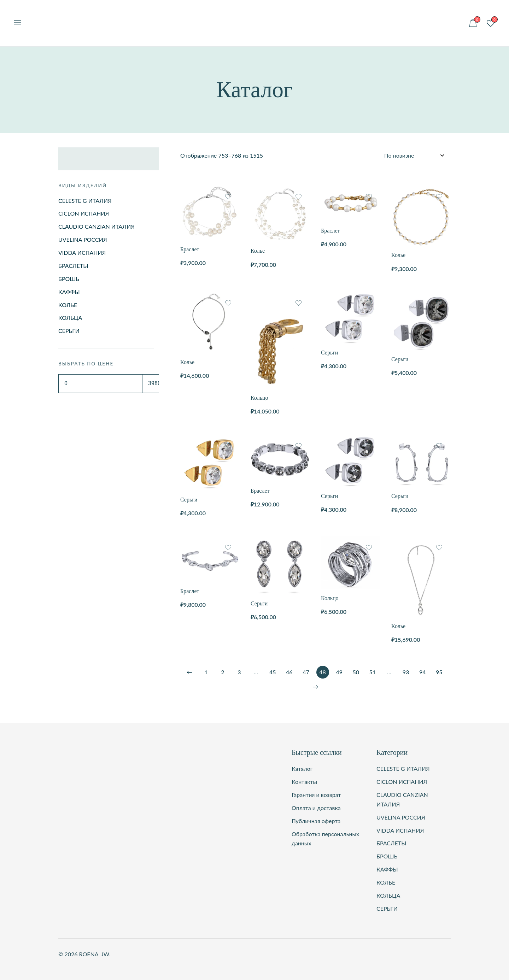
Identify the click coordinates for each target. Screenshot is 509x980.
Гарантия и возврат (316, 795)
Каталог (302, 768)
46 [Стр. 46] (289, 672)
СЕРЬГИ (69, 331)
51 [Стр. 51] (373, 672)
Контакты (304, 782)
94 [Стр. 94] (423, 672)
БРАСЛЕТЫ (73, 266)
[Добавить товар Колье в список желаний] (299, 197)
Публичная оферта (316, 821)
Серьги (329, 353)
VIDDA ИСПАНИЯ (82, 253)
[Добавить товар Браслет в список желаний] (228, 197)
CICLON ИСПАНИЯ (84, 213)
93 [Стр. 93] (406, 672)
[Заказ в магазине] (414, 156)
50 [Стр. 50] (356, 672)
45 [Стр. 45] (273, 672)
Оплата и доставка (316, 808)
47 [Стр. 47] (306, 672)
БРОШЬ (69, 279)
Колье (258, 251)
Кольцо (259, 398)
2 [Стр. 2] (223, 672)
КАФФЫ (69, 292)
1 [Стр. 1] (206, 672)
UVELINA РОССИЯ (83, 239)
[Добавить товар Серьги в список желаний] (369, 303)
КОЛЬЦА (70, 318)
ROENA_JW (255, 13)
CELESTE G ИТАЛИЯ (85, 201)
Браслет (190, 249)
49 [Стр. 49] (339, 672)
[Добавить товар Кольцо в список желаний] (299, 303)
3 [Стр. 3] (239, 672)
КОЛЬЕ (68, 305)
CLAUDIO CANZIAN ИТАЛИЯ (96, 226)
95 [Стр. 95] (439, 672)
